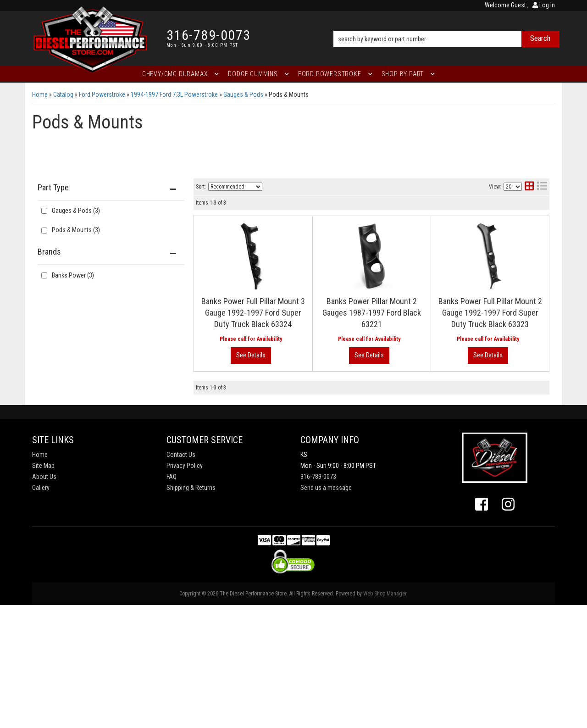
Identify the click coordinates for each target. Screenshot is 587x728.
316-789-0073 (318, 600)
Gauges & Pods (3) (76, 211)
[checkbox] (44, 275)
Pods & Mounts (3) (76, 230)
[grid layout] (529, 187)
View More (512, 257)
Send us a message (326, 611)
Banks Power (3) (73, 275)
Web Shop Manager (385, 717)
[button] (446, 26)
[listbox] (235, 187)
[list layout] (542, 187)
